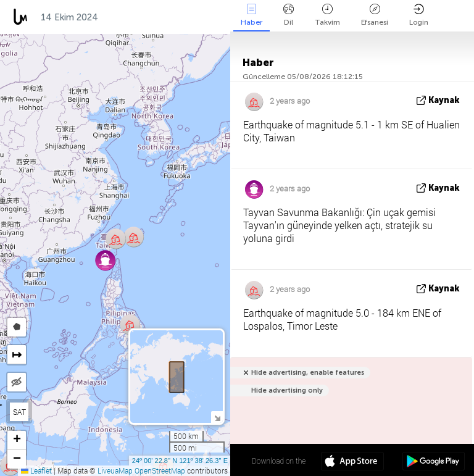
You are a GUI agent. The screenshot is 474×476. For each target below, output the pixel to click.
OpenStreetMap (160, 470)
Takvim (327, 15)
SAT (19, 412)
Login (419, 15)
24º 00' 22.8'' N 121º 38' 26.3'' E (180, 461)
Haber (252, 15)
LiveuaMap (115, 470)
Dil (289, 15)
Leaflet (36, 470)
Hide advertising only (287, 390)
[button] (130, 324)
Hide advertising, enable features (308, 373)
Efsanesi (375, 15)
